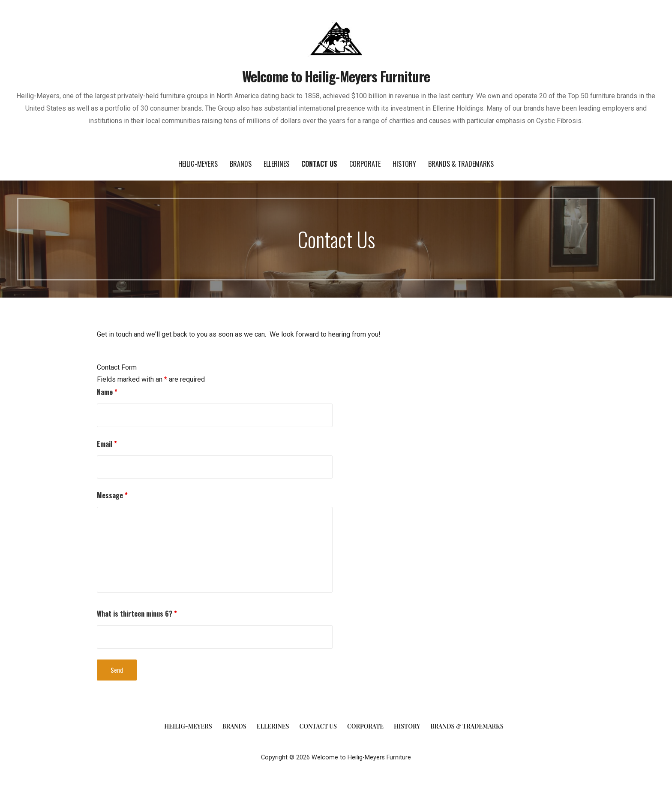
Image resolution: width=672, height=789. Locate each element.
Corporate (365, 164)
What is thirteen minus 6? (137, 614)
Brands (241, 164)
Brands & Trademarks (461, 164)
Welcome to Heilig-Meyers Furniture (336, 76)
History (404, 164)
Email (107, 444)
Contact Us (319, 164)
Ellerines (276, 164)
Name (107, 392)
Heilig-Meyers (198, 164)
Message (112, 495)
